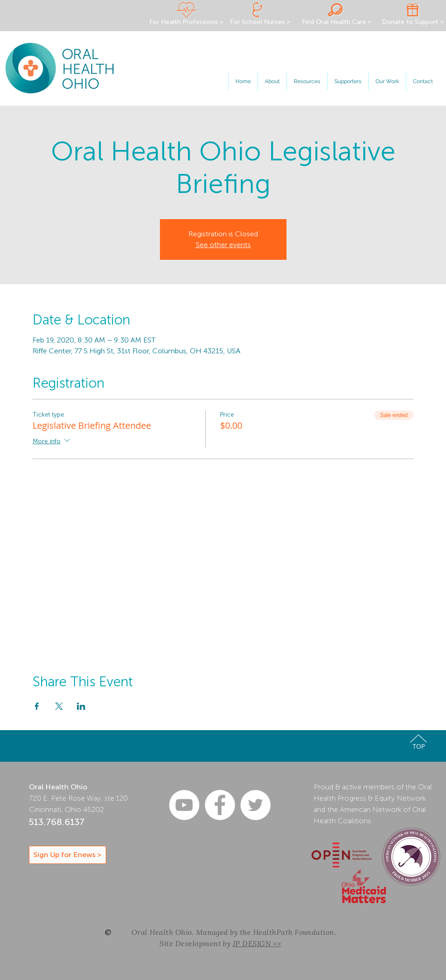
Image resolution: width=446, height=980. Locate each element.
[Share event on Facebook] (37, 706)
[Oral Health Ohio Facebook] (220, 805)
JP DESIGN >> (257, 944)
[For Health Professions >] (186, 22)
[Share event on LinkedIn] (81, 706)
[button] (272, 82)
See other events (223, 245)
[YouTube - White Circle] (184, 805)
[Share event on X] (59, 706)
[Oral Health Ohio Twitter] (256, 805)
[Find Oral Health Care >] (337, 22)
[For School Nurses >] (260, 22)
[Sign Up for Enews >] (68, 855)
